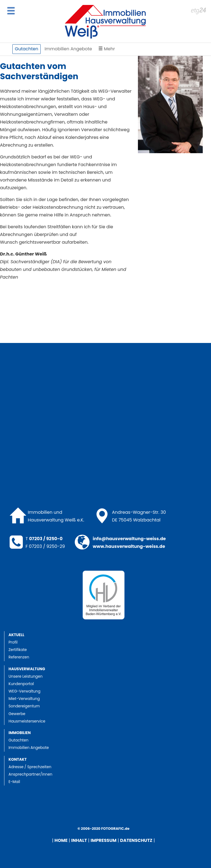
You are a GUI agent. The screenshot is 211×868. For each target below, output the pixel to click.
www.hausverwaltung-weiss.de (129, 546)
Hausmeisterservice (27, 721)
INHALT (79, 840)
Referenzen (19, 657)
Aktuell (16, 635)
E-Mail (14, 782)
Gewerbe (17, 714)
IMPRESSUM (104, 840)
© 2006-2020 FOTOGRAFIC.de (103, 829)
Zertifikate (18, 650)
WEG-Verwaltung (24, 691)
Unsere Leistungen (26, 676)
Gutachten (27, 49)
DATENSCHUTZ (136, 840)
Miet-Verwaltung (24, 699)
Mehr (107, 49)
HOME (61, 840)
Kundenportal (21, 684)
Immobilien (20, 733)
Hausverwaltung (27, 669)
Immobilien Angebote (68, 49)
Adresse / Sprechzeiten (30, 767)
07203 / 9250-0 (46, 539)
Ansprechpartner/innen (30, 774)
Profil (13, 642)
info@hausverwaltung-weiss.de (129, 539)
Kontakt (18, 759)
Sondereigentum (24, 706)
